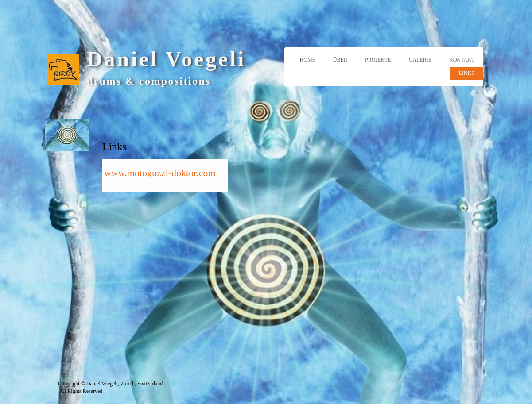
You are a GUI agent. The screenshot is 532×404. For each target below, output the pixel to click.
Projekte (378, 60)
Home (308, 60)
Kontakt (462, 60)
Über (340, 60)
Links (467, 73)
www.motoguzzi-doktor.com (160, 173)
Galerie (420, 60)
